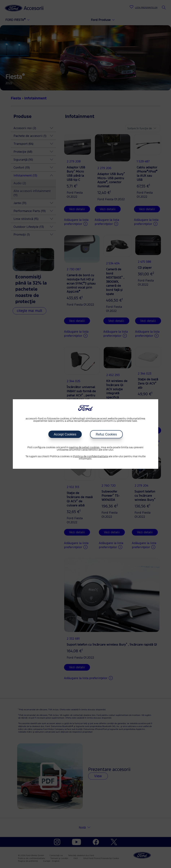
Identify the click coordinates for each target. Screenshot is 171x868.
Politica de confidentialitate (91, 457)
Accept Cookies (65, 434)
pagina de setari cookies (84, 448)
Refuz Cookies (106, 434)
